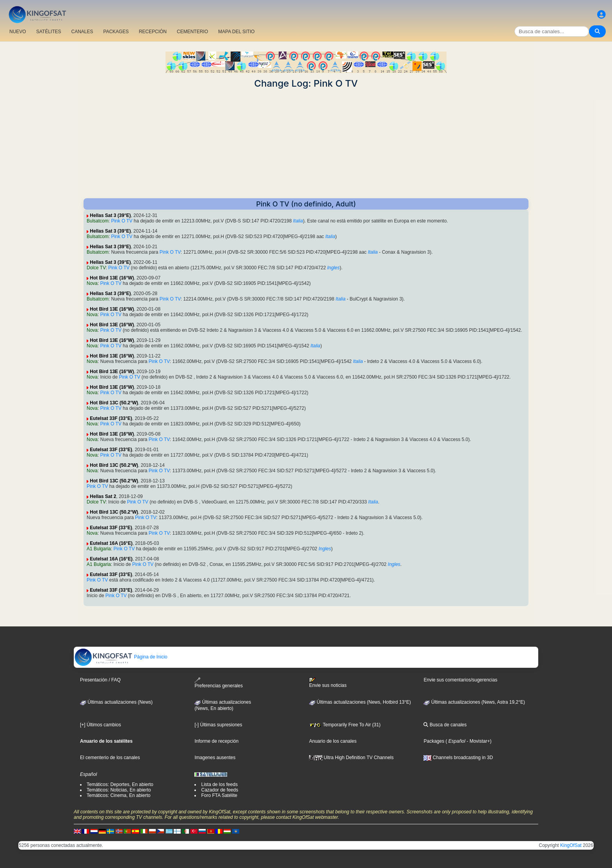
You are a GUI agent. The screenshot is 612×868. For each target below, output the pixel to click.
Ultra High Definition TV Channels (351, 758)
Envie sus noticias (328, 683)
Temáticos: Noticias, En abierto (119, 790)
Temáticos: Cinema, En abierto (118, 795)
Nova (92, 283)
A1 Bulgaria (99, 549)
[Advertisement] (306, 144)
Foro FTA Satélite (219, 795)
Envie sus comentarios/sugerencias (460, 680)
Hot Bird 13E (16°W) (112, 278)
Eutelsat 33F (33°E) (111, 418)
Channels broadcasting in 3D (458, 758)
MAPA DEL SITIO (236, 32)
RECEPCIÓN (153, 32)
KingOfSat (571, 845)
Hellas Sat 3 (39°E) (110, 215)
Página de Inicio (121, 657)
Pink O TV (122, 221)
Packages (434, 741)
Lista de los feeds (219, 784)
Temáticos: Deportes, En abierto (120, 784)
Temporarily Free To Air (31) (345, 725)
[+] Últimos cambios (101, 725)
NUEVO (18, 32)
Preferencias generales (218, 683)
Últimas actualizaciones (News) (116, 702)
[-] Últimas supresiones (218, 725)
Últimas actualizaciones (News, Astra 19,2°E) (474, 702)
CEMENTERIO (192, 32)
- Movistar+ (478, 741)
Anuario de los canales (333, 741)
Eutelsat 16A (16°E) (111, 543)
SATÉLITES (49, 32)
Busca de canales (445, 725)
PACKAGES (116, 32)
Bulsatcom (98, 221)
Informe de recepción (216, 741)
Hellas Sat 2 (103, 496)
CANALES (82, 32)
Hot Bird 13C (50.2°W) (114, 403)
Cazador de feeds (220, 790)
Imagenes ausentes (215, 758)
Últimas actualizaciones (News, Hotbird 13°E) (360, 702)
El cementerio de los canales (110, 758)
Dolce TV (96, 268)
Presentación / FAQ (100, 680)
